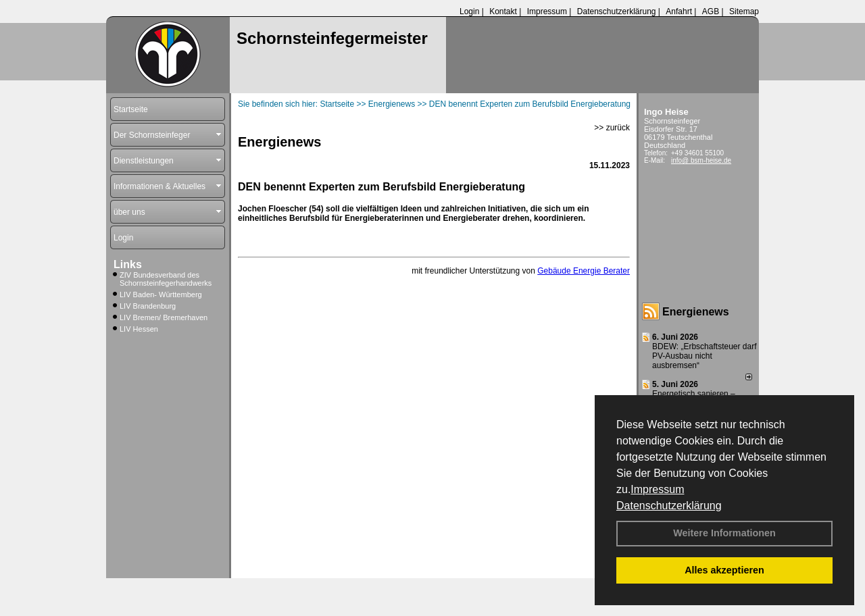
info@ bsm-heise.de (701, 160)
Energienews (696, 312)
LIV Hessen (139, 329)
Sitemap (744, 11)
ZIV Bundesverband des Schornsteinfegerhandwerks (166, 279)
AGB (711, 11)
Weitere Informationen (724, 533)
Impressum (657, 489)
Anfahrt (679, 11)
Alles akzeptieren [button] (724, 570)
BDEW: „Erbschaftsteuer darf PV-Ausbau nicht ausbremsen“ (705, 356)
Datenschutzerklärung (669, 506)
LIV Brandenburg (148, 306)
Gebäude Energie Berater (584, 271)
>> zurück (612, 128)
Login (469, 11)
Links (128, 264)
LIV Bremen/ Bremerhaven (164, 317)
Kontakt (503, 11)
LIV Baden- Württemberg (161, 294)
